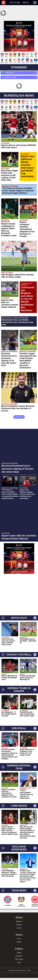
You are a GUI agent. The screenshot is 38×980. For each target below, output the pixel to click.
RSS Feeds (19, 967)
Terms (19, 946)
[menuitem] (5, 3)
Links (19, 970)
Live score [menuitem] (15, 3)
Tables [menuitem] (25, 3)
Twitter (19, 960)
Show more (19, 425)
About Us (19, 929)
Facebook (19, 964)
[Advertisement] (19, 40)
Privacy (19, 950)
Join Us (19, 936)
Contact (19, 932)
